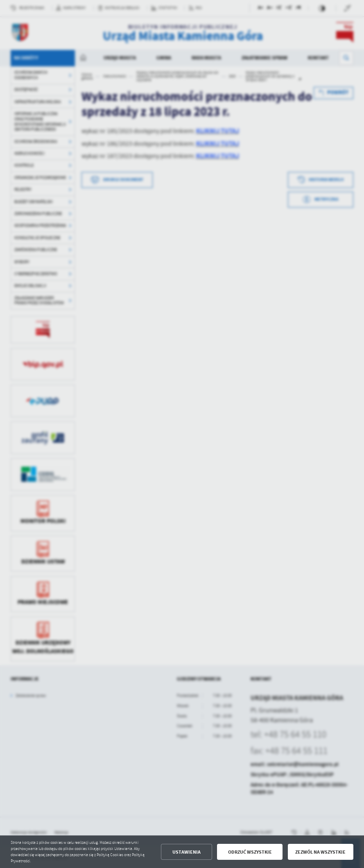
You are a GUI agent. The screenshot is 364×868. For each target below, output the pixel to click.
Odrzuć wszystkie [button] (250, 852)
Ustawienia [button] (187, 852)
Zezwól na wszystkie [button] (320, 852)
